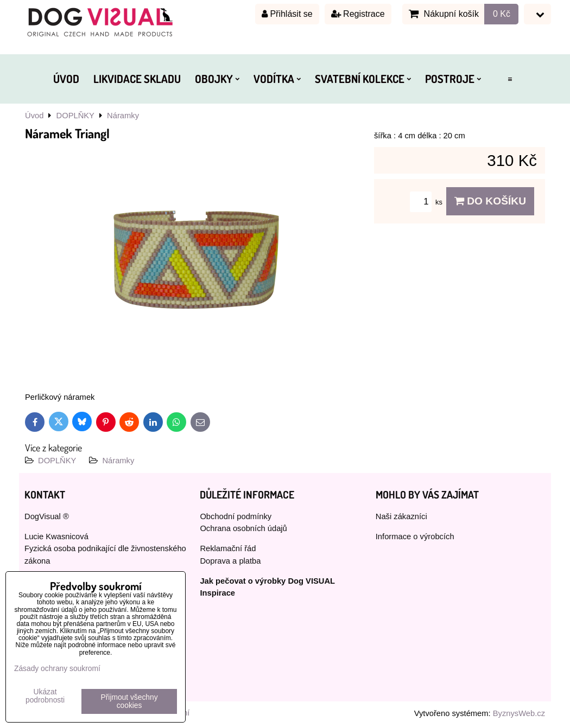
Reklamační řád (228, 548)
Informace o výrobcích (415, 537)
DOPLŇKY (57, 461)
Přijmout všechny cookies (129, 701)
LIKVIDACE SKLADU (137, 79)
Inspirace (217, 593)
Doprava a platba (230, 561)
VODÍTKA (277, 79)
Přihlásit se (287, 14)
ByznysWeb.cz (519, 713)
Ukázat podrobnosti (45, 696)
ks (428, 202)
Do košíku (490, 201)
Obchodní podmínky (236, 516)
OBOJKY (217, 79)
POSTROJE (453, 79)
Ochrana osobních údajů (243, 528)
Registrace (358, 14)
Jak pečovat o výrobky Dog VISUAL (267, 581)
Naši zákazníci (401, 516)
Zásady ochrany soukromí (57, 669)
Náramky (118, 461)
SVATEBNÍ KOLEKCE (363, 79)
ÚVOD (66, 79)
